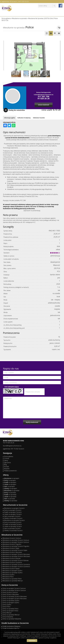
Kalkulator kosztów (39, 118)
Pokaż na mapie (55, 33)
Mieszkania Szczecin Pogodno (12, 544)
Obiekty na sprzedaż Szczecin (13, 530)
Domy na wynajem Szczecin (13, 510)
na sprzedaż (12, 490)
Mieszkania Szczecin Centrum (12, 538)
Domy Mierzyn (7, 613)
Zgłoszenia (7, 463)
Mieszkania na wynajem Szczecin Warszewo (16, 554)
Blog (5, 465)
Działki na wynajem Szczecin (13, 512)
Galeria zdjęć (51, 33)
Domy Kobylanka (8, 617)
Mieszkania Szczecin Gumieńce (12, 562)
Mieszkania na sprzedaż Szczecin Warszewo (16, 556)
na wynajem (12, 478)
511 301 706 (44, 96)
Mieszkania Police (8, 577)
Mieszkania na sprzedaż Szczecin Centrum (16, 540)
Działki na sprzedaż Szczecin (13, 524)
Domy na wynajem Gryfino (11, 603)
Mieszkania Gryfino (8, 575)
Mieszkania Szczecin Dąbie (11, 548)
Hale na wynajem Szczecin (12, 516)
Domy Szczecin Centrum (10, 592)
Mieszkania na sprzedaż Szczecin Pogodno (16, 546)
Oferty (6, 460)
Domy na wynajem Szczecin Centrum (14, 588)
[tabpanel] (32, 206)
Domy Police (6, 607)
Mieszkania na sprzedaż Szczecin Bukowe (16, 560)
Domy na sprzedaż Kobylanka (12, 619)
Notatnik (7, 469)
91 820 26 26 (24, 1)
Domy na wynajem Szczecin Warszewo (15, 598)
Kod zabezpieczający (12, 387)
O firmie (7, 458)
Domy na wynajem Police (10, 611)
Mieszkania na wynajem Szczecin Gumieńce (16, 566)
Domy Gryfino (7, 605)
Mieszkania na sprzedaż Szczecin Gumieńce (16, 564)
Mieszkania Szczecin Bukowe (12, 558)
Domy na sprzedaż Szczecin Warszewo (15, 596)
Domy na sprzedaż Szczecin (13, 522)
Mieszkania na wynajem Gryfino (12, 571)
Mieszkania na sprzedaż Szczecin (14, 520)
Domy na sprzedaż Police (10, 609)
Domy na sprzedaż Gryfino (11, 601)
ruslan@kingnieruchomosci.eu (44, 95)
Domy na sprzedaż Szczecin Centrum (14, 590)
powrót (59, 28)
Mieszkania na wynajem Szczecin (14, 508)
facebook (60, 6)
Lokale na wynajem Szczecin (13, 514)
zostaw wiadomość (44, 105)
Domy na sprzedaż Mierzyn (11, 615)
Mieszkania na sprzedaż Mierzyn (13, 581)
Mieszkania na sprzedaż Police (12, 579)
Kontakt (6, 467)
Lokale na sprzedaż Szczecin (13, 526)
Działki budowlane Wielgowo (11, 626)
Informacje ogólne (10, 118)
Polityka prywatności (10, 471)
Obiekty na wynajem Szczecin (13, 518)
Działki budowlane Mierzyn (11, 628)
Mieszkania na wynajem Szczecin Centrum (16, 542)
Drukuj (59, 33)
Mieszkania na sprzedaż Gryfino (12, 573)
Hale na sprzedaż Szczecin (12, 528)
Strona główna (9, 456)
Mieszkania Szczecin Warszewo (12, 552)
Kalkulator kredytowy (24, 118)
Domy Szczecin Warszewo (11, 594)
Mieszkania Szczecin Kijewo (11, 569)
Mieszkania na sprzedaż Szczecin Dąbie (15, 550)
